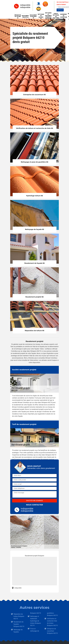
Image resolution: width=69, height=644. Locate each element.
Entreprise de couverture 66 (64, 16)
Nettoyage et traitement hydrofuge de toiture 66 (48, 16)
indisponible (25, 5)
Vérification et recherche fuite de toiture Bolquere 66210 (52, 622)
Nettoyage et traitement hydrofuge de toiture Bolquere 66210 (36, 621)
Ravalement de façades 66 (33, 16)
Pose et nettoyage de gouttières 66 (56, 16)
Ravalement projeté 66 (25, 16)
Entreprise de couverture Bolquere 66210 (52, 631)
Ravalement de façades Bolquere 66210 (19, 624)
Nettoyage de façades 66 (41, 16)
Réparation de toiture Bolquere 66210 (19, 616)
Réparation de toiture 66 (18, 16)
